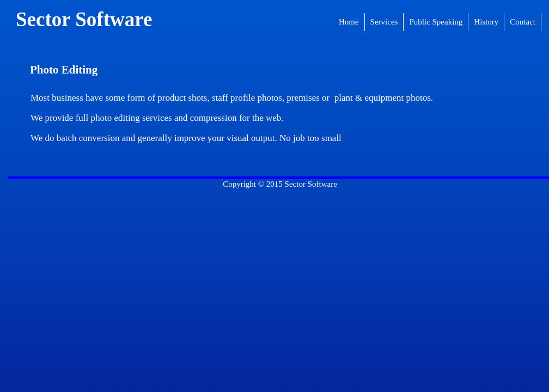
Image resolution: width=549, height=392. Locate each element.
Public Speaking (436, 22)
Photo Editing (64, 70)
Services (384, 22)
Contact (523, 22)
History (486, 22)
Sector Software (84, 19)
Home (349, 22)
